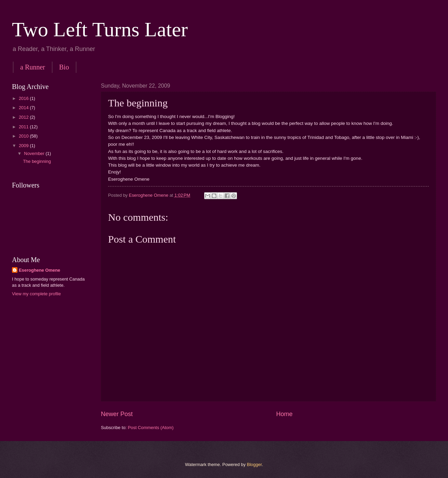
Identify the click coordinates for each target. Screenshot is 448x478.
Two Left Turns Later (100, 29)
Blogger (254, 464)
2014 (24, 108)
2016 (24, 98)
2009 (24, 146)
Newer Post (117, 414)
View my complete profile (36, 294)
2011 (24, 127)
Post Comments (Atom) (151, 428)
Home (285, 414)
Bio (64, 67)
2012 (24, 117)
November (35, 153)
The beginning (37, 161)
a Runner (33, 67)
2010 (24, 136)
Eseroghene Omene (39, 270)
